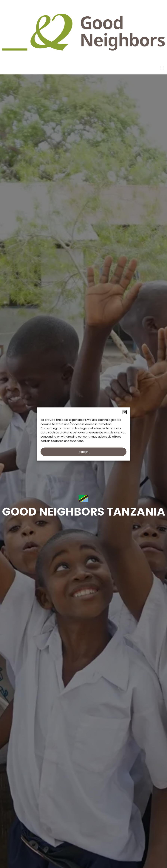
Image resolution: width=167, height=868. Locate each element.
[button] (125, 412)
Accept (83, 452)
